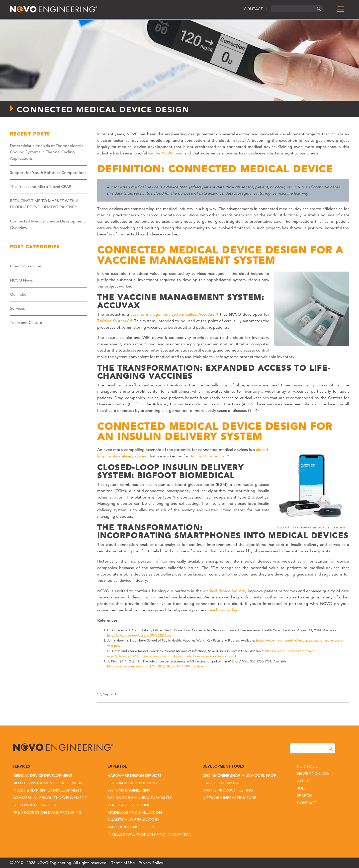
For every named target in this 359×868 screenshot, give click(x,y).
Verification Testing (129, 805)
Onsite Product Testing (228, 791)
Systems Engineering (129, 791)
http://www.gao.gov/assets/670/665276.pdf (140, 635)
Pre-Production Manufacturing (47, 813)
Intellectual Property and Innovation (149, 835)
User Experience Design (131, 828)
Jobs (302, 788)
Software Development (133, 783)
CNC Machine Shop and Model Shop (239, 776)
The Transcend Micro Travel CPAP (41, 186)
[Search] (318, 9)
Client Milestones (26, 266)
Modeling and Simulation (135, 813)
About (304, 781)
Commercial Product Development (50, 798)
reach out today (223, 610)
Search (305, 796)
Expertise (117, 766)
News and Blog (313, 773)
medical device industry (224, 591)
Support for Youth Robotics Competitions (48, 173)
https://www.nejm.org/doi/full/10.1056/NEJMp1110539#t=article (155, 666)
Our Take (18, 294)
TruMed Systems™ (115, 321)
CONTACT (253, 9)
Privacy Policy (151, 863)
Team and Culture (26, 323)
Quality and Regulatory (133, 820)
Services (17, 308)
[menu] (340, 9)
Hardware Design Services (135, 776)
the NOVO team (169, 153)
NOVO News (21, 280)
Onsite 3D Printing (222, 783)
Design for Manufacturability (140, 798)
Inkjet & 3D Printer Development (47, 791)
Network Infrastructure (229, 798)
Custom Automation (35, 805)
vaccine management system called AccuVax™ (174, 314)
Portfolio (308, 766)
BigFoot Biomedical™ (209, 456)
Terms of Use (123, 863)
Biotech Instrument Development (48, 783)
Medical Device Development (43, 776)
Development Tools (223, 766)
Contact (307, 803)
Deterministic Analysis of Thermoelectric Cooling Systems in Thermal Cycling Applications (47, 152)
